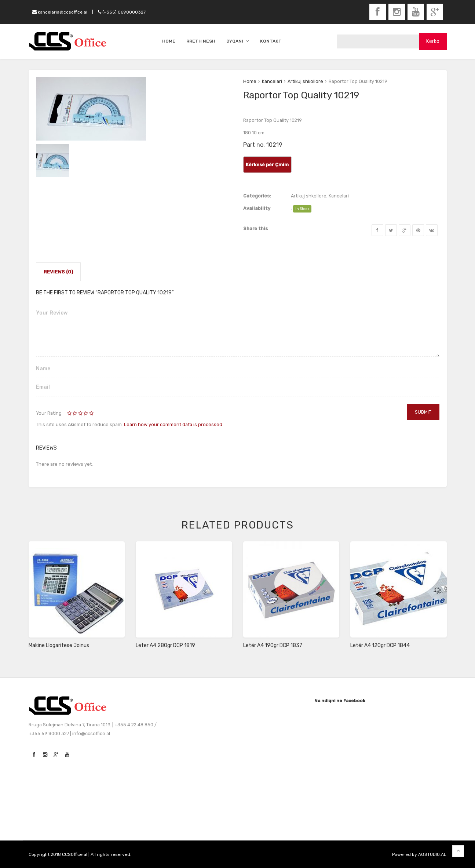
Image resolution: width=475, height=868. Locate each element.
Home (250, 81)
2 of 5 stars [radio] (73, 414)
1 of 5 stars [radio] (70, 414)
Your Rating (49, 413)
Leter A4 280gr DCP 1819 (165, 645)
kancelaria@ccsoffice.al (60, 12)
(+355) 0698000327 (122, 12)
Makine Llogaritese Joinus (59, 645)
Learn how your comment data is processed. (174, 424)
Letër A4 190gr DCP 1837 (273, 645)
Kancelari (272, 81)
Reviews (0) (58, 272)
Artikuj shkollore (305, 81)
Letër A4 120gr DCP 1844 (380, 645)
